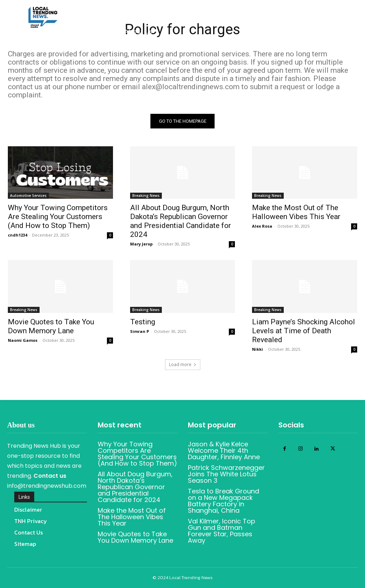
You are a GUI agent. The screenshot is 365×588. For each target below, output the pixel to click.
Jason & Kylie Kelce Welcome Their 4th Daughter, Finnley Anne (224, 450)
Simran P (140, 331)
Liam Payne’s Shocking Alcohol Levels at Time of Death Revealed (304, 330)
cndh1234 (17, 235)
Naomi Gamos (23, 340)
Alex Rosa (262, 226)
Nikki (258, 349)
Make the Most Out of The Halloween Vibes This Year (296, 212)
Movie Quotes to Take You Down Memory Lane (51, 326)
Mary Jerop (141, 244)
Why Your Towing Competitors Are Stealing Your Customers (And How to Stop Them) (58, 217)
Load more (183, 364)
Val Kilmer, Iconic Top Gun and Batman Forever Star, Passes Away (222, 531)
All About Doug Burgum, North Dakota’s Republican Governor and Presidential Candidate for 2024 (181, 221)
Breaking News (146, 196)
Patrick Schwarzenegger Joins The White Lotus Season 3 (226, 474)
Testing (143, 321)
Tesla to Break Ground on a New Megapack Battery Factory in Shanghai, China (223, 501)
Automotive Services (28, 196)
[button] (290, 49)
